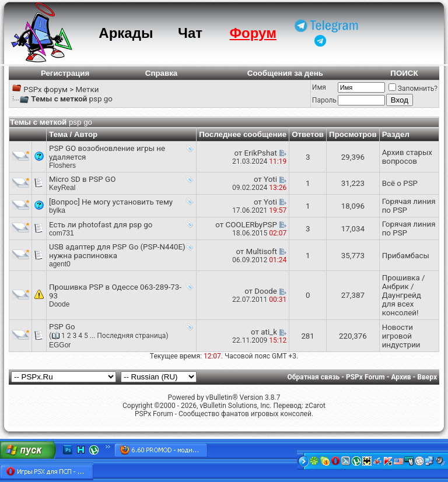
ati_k (269, 332)
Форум (253, 33)
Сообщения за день (285, 73)
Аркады (126, 33)
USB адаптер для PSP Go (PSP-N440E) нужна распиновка (117, 251)
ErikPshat (261, 153)
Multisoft (262, 251)
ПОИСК (404, 73)
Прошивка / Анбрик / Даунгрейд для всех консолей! (404, 295)
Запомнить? (413, 89)
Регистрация (65, 73)
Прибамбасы (406, 256)
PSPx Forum (365, 377)
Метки (87, 89)
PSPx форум (45, 89)
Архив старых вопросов (407, 157)
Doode (59, 304)
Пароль (324, 100)
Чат (190, 33)
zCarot (315, 406)
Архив (401, 377)
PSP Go (62, 327)
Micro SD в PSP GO (82, 179)
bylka (57, 210)
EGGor (60, 345)
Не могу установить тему (127, 202)
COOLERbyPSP (251, 225)
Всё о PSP (400, 183)
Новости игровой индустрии (401, 336)
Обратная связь (314, 377)
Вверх (427, 377)
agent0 (60, 264)
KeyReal (62, 188)
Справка (162, 73)
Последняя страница (131, 336)
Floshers (62, 166)
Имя (319, 87)
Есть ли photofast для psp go (101, 225)
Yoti (270, 179)
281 (307, 336)
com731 (62, 233)
